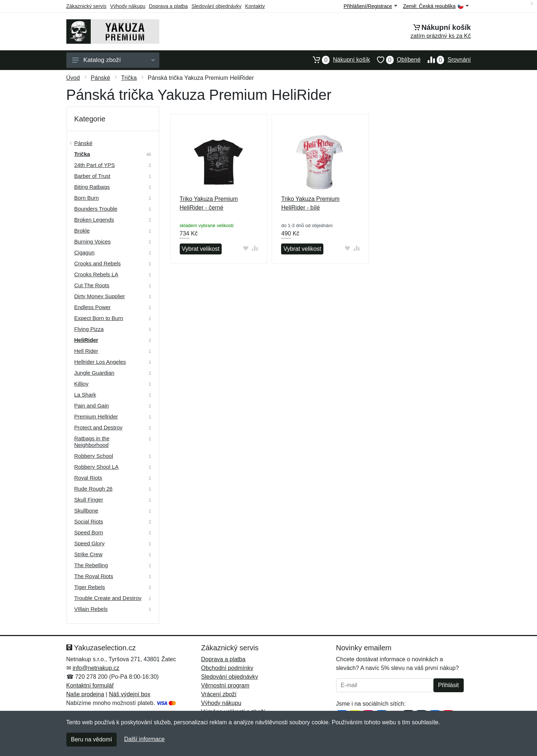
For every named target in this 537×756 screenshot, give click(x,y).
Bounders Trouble (96, 209)
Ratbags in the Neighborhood (92, 442)
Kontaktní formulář (90, 685)
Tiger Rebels (90, 587)
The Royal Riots (94, 576)
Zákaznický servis (86, 6)
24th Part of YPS (95, 165)
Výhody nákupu (128, 6)
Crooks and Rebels (98, 263)
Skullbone (86, 511)
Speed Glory (89, 543)
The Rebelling (91, 565)
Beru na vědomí (92, 739)
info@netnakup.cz (96, 668)
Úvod (73, 78)
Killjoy (81, 384)
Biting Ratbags (92, 187)
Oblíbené (395, 60)
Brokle (82, 231)
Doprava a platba (169, 6)
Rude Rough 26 (94, 489)
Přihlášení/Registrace (370, 6)
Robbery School (94, 456)
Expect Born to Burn (99, 318)
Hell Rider (86, 351)
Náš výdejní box (130, 694)
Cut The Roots (92, 285)
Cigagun (85, 252)
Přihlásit (449, 685)
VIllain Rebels (91, 609)
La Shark (85, 395)
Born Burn (87, 198)
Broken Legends (94, 220)
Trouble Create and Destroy (108, 598)
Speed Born (89, 532)
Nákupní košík (338, 60)
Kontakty (255, 6)
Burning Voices (93, 241)
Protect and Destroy (99, 427)
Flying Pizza (89, 329)
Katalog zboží (113, 60)
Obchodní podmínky (227, 668)
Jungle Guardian (94, 373)
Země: (436, 6)
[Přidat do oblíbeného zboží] (246, 248)
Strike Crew (89, 554)
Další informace (144, 739)
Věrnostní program (225, 685)
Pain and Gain (92, 406)
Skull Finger (89, 500)
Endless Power (93, 307)
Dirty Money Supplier (100, 296)
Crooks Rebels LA (96, 274)
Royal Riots (88, 478)
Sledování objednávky (216, 6)
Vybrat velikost (201, 249)
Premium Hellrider (96, 416)
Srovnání (446, 60)
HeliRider (86, 340)
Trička (129, 78)
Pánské (100, 78)
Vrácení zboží (219, 694)
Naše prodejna (85, 694)
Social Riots (89, 521)
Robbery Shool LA (97, 467)
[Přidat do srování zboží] (255, 248)
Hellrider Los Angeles (100, 362)
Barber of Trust (92, 176)
